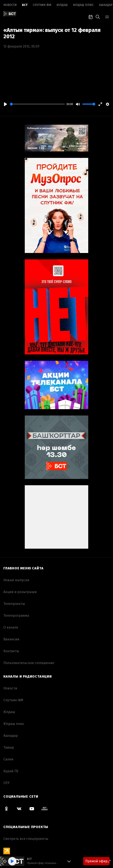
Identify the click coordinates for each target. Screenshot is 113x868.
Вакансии (11, 639)
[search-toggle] (98, 16)
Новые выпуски (16, 580)
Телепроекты (14, 604)
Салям (8, 759)
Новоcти (10, 5)
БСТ (25, 5)
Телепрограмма (16, 616)
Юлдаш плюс (83, 5)
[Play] (6, 104)
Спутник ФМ (42, 5)
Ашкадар (106, 5)
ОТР (6, 783)
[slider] (37, 104)
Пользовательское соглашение (29, 663)
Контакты (11, 651)
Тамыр (9, 747)
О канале (11, 627)
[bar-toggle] (107, 16)
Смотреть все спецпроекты (26, 839)
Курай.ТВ (11, 771)
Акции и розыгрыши (20, 592)
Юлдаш (62, 5)
